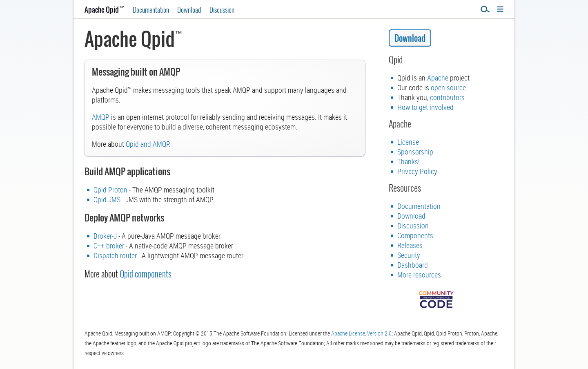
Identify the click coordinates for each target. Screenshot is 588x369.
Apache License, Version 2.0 (361, 333)
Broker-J (105, 236)
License (408, 142)
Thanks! (409, 161)
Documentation (151, 10)
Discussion (222, 10)
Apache (438, 78)
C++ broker (109, 246)
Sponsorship (415, 152)
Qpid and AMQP (147, 144)
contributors (447, 97)
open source (448, 87)
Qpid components (146, 274)
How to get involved (425, 107)
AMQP (101, 117)
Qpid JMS (107, 199)
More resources (419, 275)
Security (409, 255)
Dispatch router (115, 255)
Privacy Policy (417, 171)
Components (415, 235)
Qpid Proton (110, 190)
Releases (410, 245)
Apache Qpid (105, 10)
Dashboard (413, 265)
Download (189, 10)
